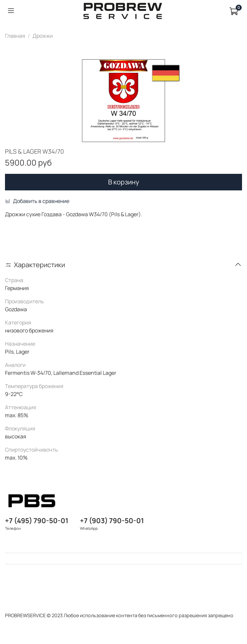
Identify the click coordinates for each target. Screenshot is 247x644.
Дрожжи (43, 36)
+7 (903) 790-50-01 (112, 520)
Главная (15, 36)
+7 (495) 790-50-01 (37, 520)
